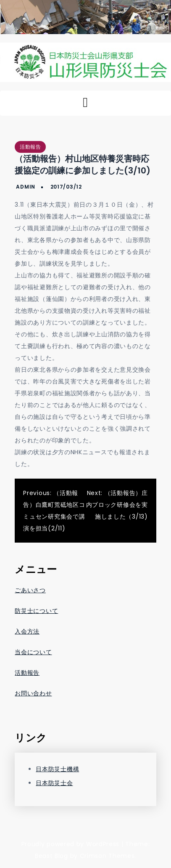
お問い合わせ (33, 693)
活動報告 (30, 147)
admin (26, 187)
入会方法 (27, 631)
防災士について (36, 611)
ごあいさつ (30, 590)
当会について (33, 652)
